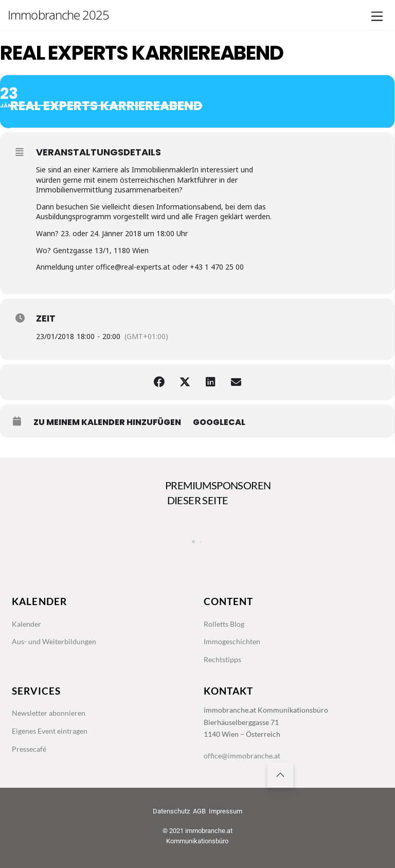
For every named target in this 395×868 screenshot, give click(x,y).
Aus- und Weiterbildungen (54, 641)
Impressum (226, 811)
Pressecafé (29, 749)
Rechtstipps (222, 659)
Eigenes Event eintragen (50, 731)
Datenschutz (171, 811)
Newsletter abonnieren (49, 713)
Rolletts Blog (224, 624)
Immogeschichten (232, 641)
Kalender (26, 624)
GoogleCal (219, 422)
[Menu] (377, 17)
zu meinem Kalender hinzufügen (107, 422)
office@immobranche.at (242, 756)
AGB (199, 811)
